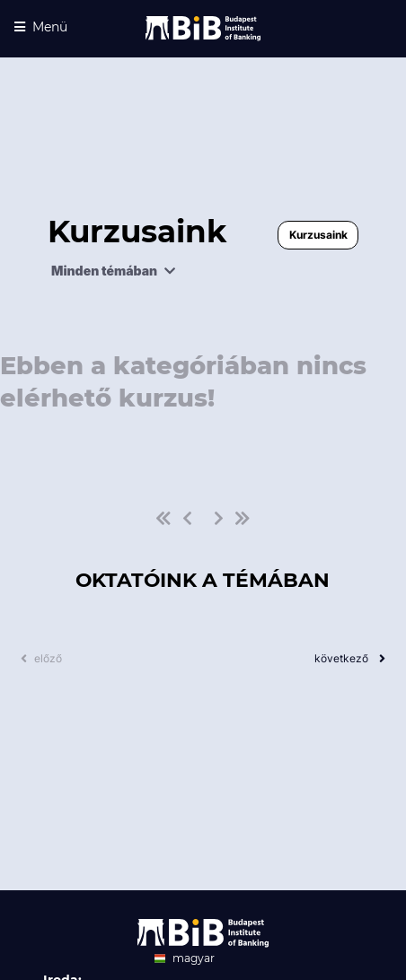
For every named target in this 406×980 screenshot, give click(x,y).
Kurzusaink (318, 235)
